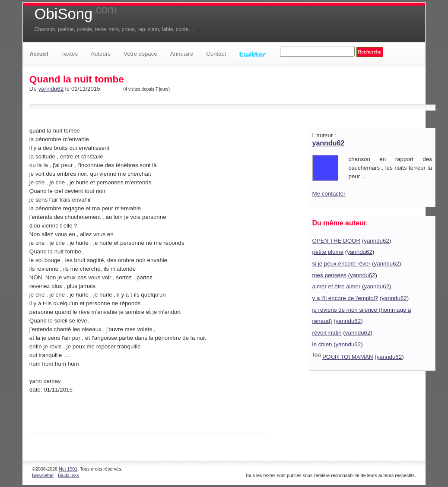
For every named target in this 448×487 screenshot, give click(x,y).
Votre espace (140, 54)
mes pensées (329, 275)
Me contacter (329, 194)
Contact (216, 54)
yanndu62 (51, 89)
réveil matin (327, 333)
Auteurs (101, 54)
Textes (70, 54)
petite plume (328, 252)
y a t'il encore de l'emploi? (345, 298)
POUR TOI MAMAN (348, 357)
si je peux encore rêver (342, 264)
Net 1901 (68, 469)
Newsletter (43, 475)
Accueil (39, 54)
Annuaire (182, 54)
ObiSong (76, 14)
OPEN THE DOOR (337, 241)
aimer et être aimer (337, 286)
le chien (322, 344)
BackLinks (68, 475)
